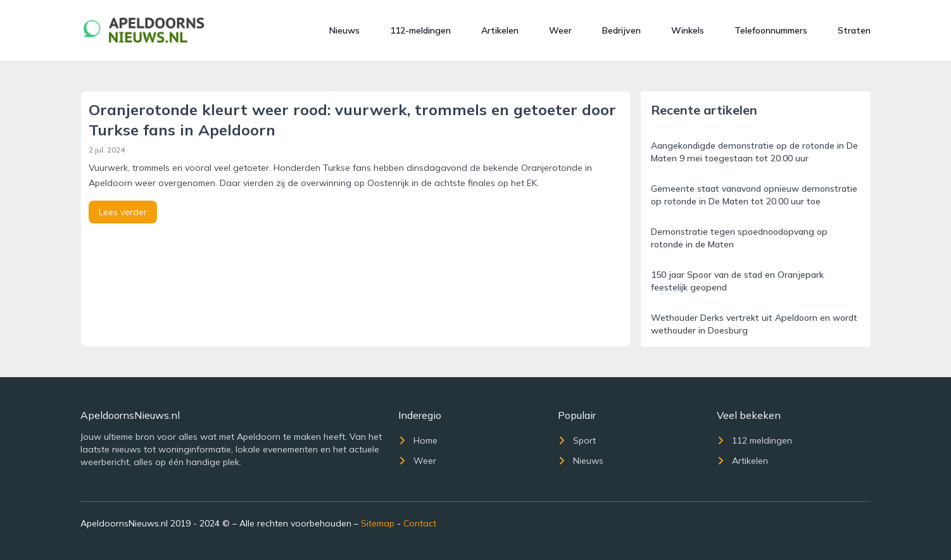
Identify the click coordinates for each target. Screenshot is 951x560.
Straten (854, 30)
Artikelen (500, 30)
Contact (420, 523)
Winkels (688, 30)
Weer (560, 30)
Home (418, 440)
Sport (577, 440)
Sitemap (378, 523)
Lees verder (123, 212)
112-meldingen (420, 30)
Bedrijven (621, 30)
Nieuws (344, 30)
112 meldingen (754, 440)
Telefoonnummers (771, 30)
